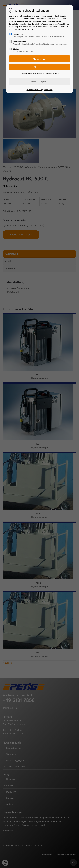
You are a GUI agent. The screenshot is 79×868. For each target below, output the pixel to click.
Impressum (48, 90)
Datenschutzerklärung (35, 90)
